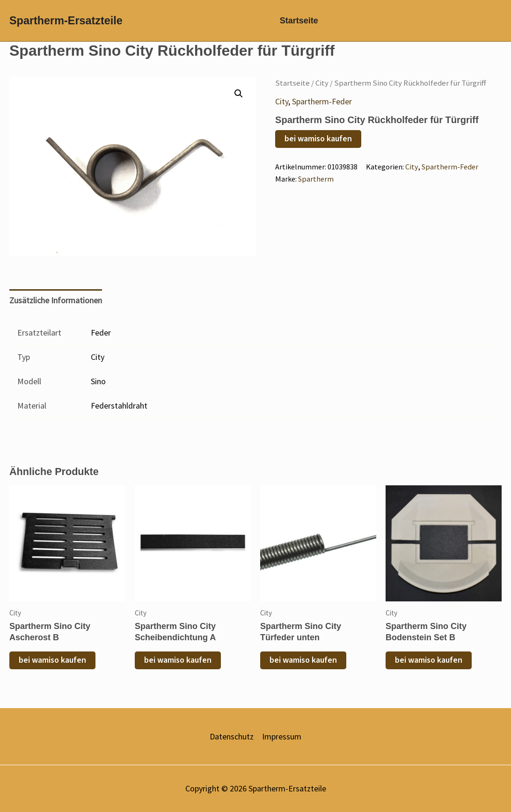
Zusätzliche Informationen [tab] (56, 306)
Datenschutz (232, 737)
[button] (239, 99)
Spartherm (316, 184)
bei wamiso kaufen (318, 144)
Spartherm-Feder (322, 106)
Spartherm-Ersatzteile (66, 23)
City (322, 88)
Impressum (282, 737)
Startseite (296, 23)
